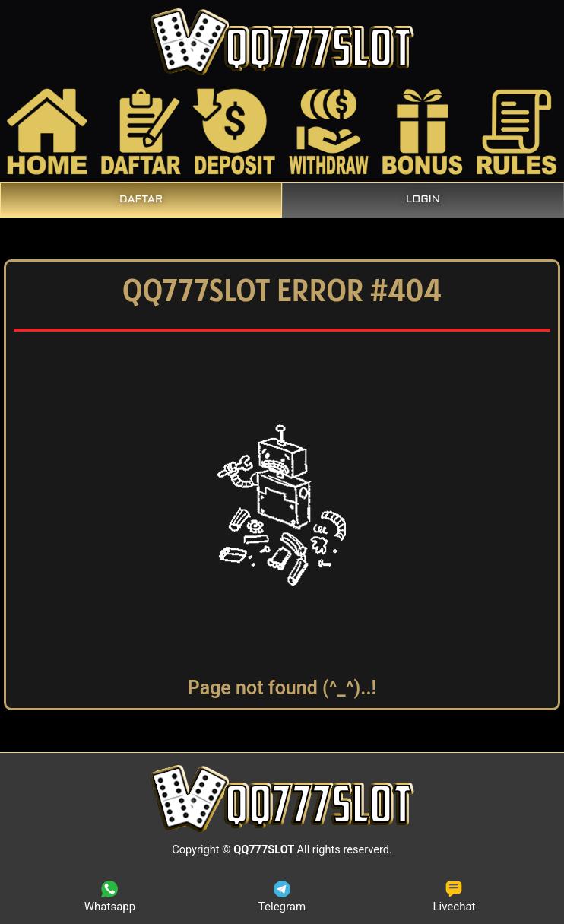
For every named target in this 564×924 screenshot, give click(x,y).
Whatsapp (110, 897)
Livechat (454, 897)
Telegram (282, 897)
